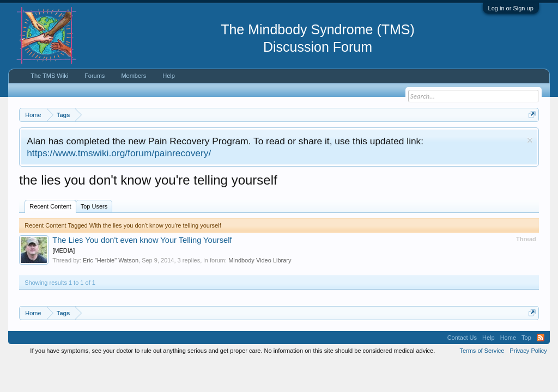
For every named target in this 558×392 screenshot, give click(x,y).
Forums (95, 76)
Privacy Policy (528, 351)
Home (508, 338)
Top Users (94, 206)
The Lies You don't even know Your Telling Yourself (142, 240)
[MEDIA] (63, 250)
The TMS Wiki (49, 76)
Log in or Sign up (511, 8)
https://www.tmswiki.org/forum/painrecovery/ (119, 153)
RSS (541, 338)
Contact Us (462, 338)
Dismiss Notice (530, 140)
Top (526, 338)
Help (169, 76)
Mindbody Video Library (260, 260)
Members (134, 76)
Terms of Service (482, 351)
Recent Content (50, 206)
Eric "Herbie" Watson (111, 260)
